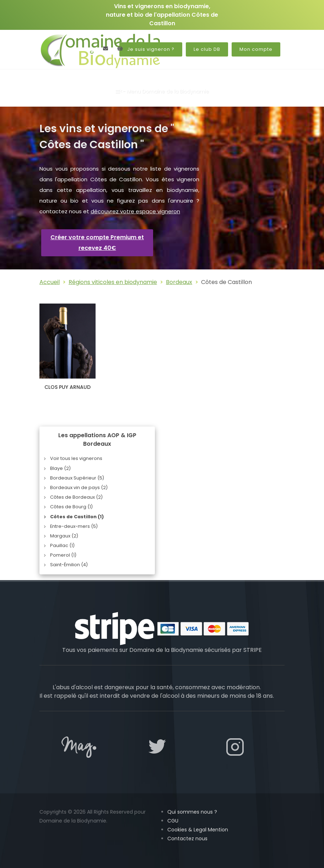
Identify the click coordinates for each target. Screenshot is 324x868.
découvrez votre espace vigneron (135, 211)
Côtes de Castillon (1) (77, 517)
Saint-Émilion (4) (69, 565)
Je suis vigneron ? (151, 49)
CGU (173, 821)
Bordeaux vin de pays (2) (79, 487)
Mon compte (256, 49)
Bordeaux (179, 282)
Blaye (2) (60, 468)
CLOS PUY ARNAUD (67, 387)
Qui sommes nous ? (192, 812)
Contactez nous (187, 838)
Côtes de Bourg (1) (71, 507)
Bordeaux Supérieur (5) (77, 478)
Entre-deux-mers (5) (74, 526)
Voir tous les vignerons (76, 458)
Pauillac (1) (62, 545)
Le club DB (207, 49)
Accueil (50, 282)
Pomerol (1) (63, 555)
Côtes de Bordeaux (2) (76, 497)
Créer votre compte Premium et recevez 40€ (97, 243)
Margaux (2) (64, 536)
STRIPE (253, 650)
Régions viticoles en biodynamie (113, 282)
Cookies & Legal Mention (198, 830)
